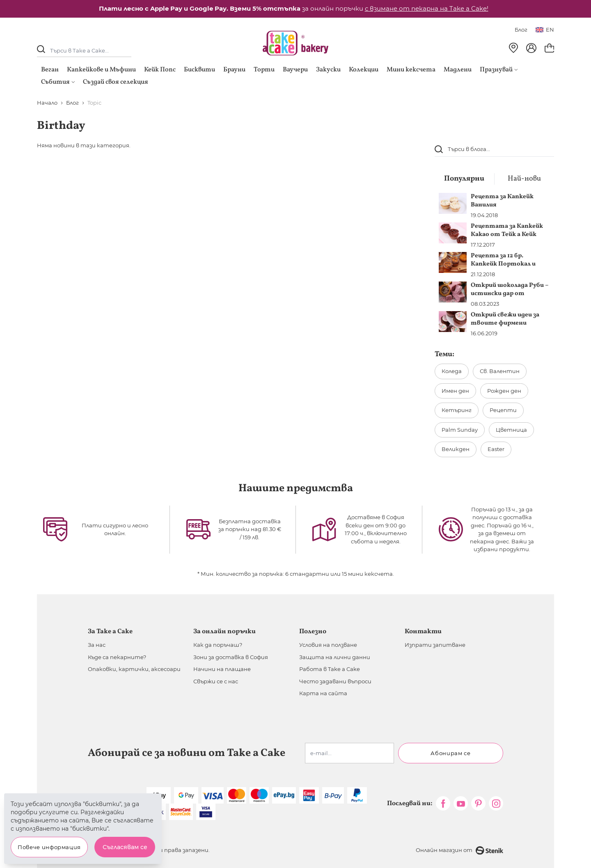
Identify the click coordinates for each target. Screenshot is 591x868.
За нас (97, 645)
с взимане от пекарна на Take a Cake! (427, 8)
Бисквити (199, 70)
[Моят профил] (531, 48)
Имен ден (455, 391)
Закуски (328, 70)
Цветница (511, 430)
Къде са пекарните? (117, 657)
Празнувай (499, 70)
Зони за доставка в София (231, 657)
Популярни (464, 179)
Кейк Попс (160, 70)
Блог (521, 30)
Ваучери (295, 70)
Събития (58, 82)
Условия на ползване (328, 645)
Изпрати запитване (435, 645)
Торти (264, 70)
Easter (496, 449)
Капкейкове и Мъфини (101, 70)
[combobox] (494, 149)
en (545, 30)
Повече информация (49, 847)
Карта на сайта (323, 693)
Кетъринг (457, 410)
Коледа (452, 371)
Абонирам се (450, 753)
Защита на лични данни (335, 657)
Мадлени (458, 70)
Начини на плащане (222, 669)
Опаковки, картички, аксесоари (134, 669)
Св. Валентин (500, 371)
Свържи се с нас (216, 681)
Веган (50, 70)
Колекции (364, 70)
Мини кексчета (411, 70)
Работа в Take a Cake (330, 669)
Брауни (234, 70)
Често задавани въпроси (335, 681)
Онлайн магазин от (459, 851)
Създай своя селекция (116, 82)
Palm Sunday (460, 430)
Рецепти (503, 410)
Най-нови (524, 179)
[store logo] (295, 43)
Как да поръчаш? (218, 645)
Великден (456, 449)
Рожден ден (504, 391)
